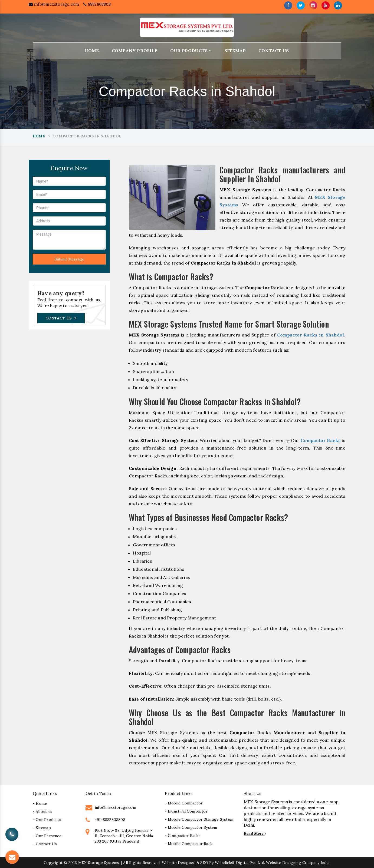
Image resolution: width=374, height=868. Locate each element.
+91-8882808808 (110, 862)
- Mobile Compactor (184, 846)
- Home (40, 846)
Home (92, 51)
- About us (42, 854)
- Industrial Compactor (186, 854)
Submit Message (69, 259)
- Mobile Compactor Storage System (199, 862)
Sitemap (235, 51)
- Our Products (47, 862)
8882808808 (97, 6)
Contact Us (274, 51)
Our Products (191, 51)
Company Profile (135, 51)
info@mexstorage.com (54, 6)
